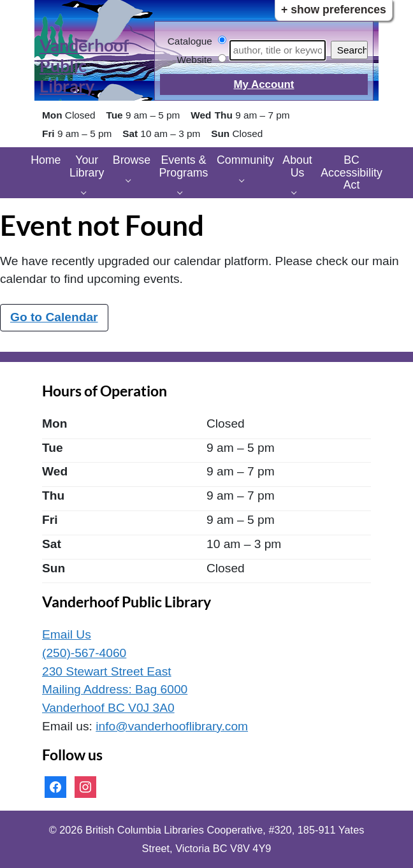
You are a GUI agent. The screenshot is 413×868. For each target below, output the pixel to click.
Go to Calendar (54, 317)
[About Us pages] (297, 192)
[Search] (278, 50)
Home (46, 160)
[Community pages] (245, 179)
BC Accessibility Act (351, 172)
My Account (264, 84)
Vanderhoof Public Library (84, 66)
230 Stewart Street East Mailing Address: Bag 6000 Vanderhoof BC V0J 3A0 (115, 690)
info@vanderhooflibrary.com (172, 726)
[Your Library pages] (87, 192)
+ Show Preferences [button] (334, 10)
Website (195, 60)
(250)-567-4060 (84, 653)
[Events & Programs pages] (183, 192)
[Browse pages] (132, 179)
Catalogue (190, 41)
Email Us (67, 634)
